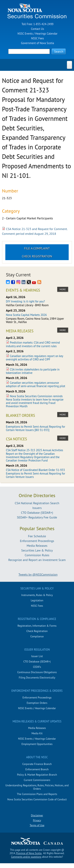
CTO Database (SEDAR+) (37, 513)
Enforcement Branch (37, 769)
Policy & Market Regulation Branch (37, 775)
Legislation (37, 600)
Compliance (37, 636)
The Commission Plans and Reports (37, 794)
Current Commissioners (37, 780)
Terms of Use (37, 825)
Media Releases (37, 546)
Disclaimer (37, 815)
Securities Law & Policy (37, 550)
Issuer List (37, 656)
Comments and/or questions (26, 857)
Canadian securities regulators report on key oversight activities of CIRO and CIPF (35, 358)
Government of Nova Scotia (37, 43)
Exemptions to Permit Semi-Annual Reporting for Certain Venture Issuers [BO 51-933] (36, 428)
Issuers (37, 508)
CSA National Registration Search (37, 503)
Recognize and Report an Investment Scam (37, 560)
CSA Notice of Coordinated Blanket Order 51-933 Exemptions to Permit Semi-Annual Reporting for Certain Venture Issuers (36, 473)
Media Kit (37, 733)
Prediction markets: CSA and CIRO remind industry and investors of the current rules (33, 344)
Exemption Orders (37, 703)
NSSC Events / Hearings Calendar (37, 34)
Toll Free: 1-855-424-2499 (37, 24)
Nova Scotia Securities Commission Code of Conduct (37, 799)
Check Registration (37, 256)
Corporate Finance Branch (37, 764)
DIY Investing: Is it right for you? (25, 301)
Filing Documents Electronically (37, 678)
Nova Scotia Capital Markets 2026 (26, 315)
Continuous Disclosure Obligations (37, 672)
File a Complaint (37, 248)
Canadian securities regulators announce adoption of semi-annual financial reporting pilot (36, 384)
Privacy (37, 820)
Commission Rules (37, 555)
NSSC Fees (37, 38)
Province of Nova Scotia (29, 853)
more (63, 289)
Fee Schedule (37, 536)
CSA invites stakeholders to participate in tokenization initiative (33, 371)
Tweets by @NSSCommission (38, 574)
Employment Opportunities (37, 744)
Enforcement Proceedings (37, 541)
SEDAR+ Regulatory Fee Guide (37, 517)
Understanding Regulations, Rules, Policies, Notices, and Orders (37, 787)
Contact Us (37, 29)
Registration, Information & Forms (37, 626)
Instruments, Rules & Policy (37, 595)
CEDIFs (37, 667)
